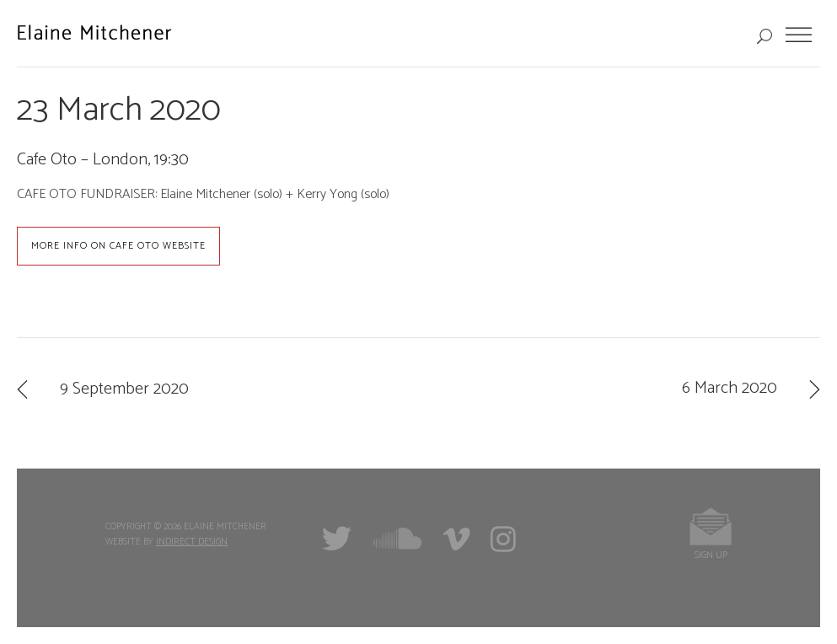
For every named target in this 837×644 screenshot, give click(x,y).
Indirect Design (192, 542)
